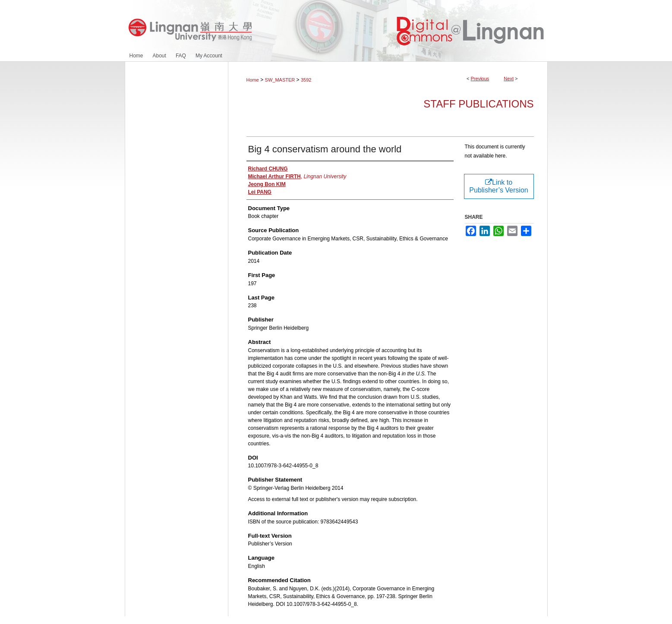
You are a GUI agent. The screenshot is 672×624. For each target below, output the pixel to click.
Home (253, 80)
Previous (480, 79)
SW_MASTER (280, 80)
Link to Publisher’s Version (498, 186)
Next (509, 79)
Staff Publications (478, 104)
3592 (306, 80)
